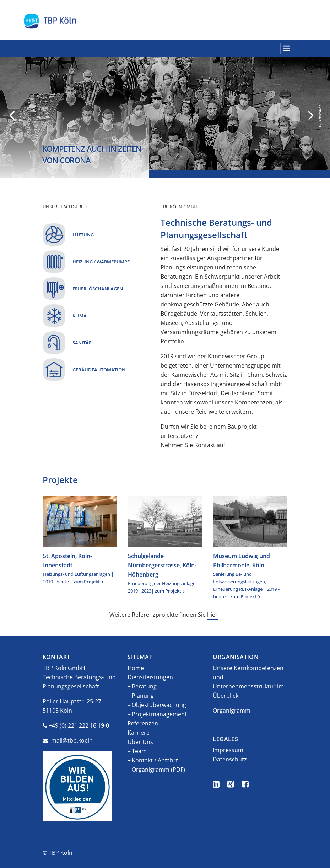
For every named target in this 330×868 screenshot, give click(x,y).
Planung (143, 696)
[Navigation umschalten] (287, 48)
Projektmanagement (159, 714)
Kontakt (205, 445)
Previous (12, 116)
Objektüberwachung (159, 705)
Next (311, 116)
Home (136, 668)
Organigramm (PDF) (158, 770)
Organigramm (232, 711)
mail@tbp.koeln (72, 740)
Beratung (144, 686)
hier (212, 615)
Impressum (228, 750)
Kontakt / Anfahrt (155, 760)
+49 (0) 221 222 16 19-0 (79, 725)
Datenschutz (230, 759)
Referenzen (143, 723)
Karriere (139, 733)
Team (139, 751)
